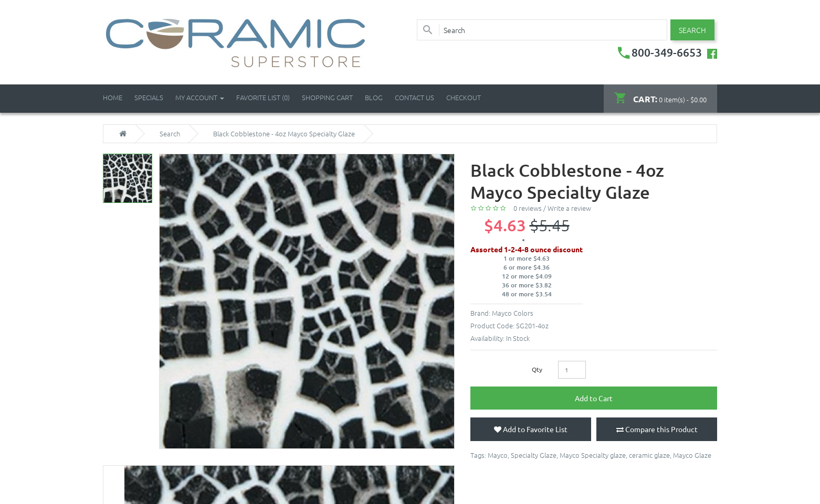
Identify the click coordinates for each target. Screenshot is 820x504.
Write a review (569, 208)
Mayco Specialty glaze (593, 455)
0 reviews (528, 208)
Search (170, 134)
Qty (537, 369)
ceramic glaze (649, 455)
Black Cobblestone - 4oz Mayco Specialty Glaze (284, 134)
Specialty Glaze (534, 455)
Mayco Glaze (692, 455)
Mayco (498, 455)
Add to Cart (594, 398)
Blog (374, 97)
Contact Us (414, 97)
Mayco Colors (513, 313)
